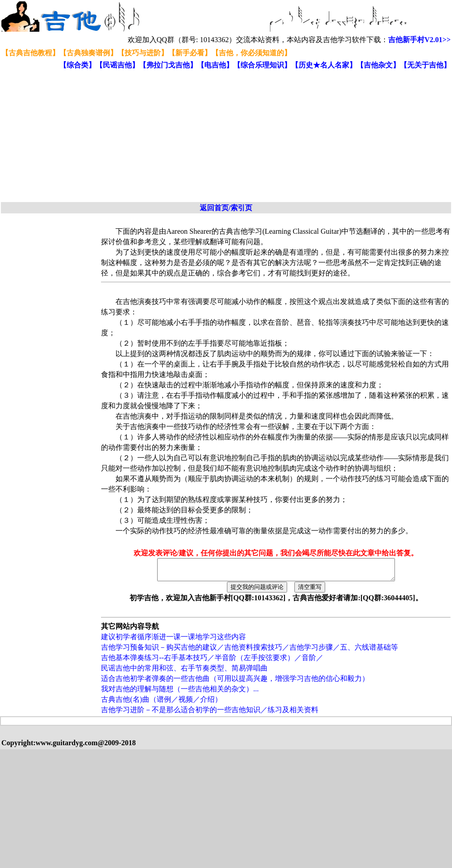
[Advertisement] (175, 136)
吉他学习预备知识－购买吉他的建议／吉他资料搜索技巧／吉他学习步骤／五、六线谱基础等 (250, 651)
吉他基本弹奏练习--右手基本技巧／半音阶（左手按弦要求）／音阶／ (212, 662)
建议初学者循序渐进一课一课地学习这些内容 (173, 641)
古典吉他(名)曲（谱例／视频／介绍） (161, 703)
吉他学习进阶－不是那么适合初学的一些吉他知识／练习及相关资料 (210, 714)
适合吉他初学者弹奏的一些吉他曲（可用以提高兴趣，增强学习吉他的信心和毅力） (235, 682)
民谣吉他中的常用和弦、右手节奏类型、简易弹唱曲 (184, 672)
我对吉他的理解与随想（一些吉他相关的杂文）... (180, 693)
